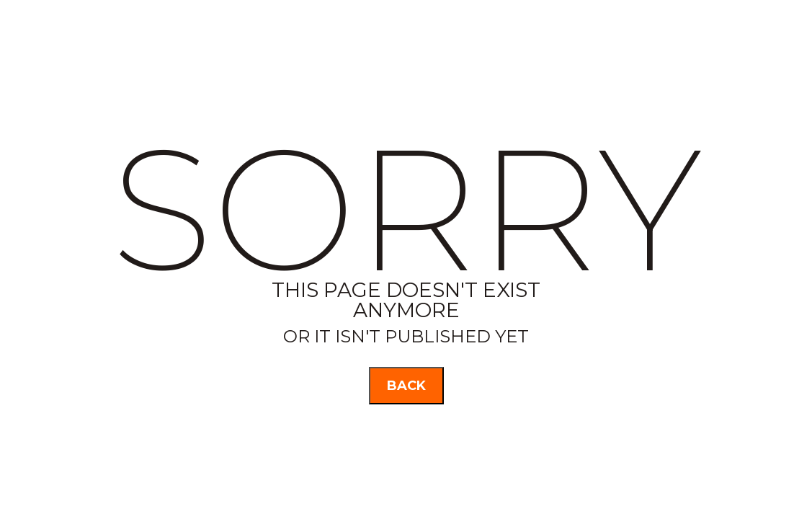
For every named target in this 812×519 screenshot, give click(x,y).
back (406, 386)
